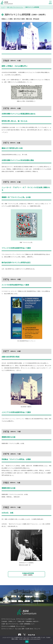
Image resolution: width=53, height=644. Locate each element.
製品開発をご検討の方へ (33, 621)
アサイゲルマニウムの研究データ (26, 619)
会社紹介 (5, 621)
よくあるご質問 (20, 629)
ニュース (38, 629)
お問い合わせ (30, 629)
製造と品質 (22, 621)
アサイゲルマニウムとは (9, 619)
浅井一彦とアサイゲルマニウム (11, 624)
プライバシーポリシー (8, 629)
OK (27, 642)
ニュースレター (21, 626)
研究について (13, 621)
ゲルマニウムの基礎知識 (9, 626)
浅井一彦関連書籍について (28, 624)
